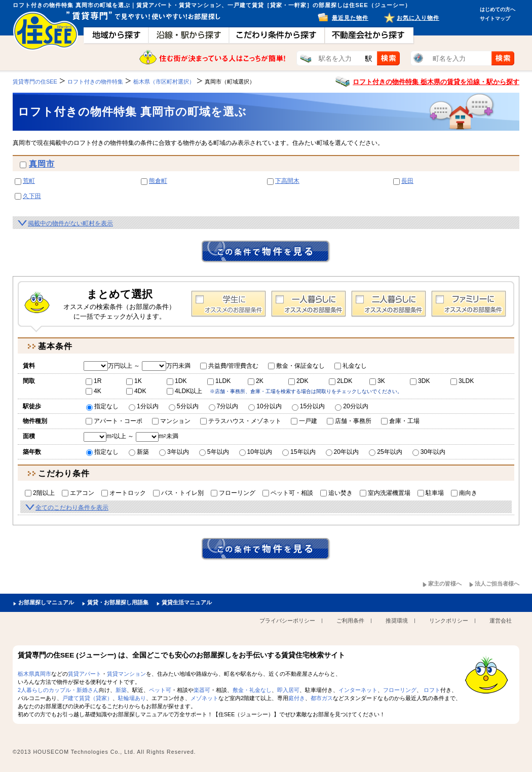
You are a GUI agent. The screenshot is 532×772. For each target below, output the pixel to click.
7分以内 (224, 406)
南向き (464, 493)
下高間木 (287, 181)
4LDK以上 (184, 391)
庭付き (297, 698)
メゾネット (204, 698)
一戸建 (304, 421)
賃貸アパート (85, 674)
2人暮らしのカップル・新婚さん (58, 690)
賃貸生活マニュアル (187, 602)
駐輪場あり (132, 698)
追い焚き (336, 493)
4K (93, 391)
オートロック (124, 493)
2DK (298, 381)
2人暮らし (389, 304)
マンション (171, 421)
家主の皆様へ (445, 584)
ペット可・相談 (288, 493)
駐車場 (431, 493)
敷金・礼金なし (252, 690)
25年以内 (386, 452)
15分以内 (309, 406)
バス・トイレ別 (178, 493)
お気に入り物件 (418, 18)
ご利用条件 (350, 621)
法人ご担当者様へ (497, 584)
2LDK (340, 381)
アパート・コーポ (114, 421)
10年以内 (256, 452)
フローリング (233, 493)
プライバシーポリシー (287, 621)
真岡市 (42, 164)
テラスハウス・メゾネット (241, 421)
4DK (136, 391)
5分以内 (184, 406)
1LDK (219, 381)
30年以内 (429, 452)
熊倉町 (158, 181)
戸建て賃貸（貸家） (87, 698)
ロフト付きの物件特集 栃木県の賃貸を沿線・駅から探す (436, 82)
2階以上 (40, 493)
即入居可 (288, 690)
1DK (177, 381)
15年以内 (299, 452)
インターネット (358, 690)
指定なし (102, 406)
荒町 (29, 181)
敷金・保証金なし (296, 366)
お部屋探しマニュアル (46, 602)
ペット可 (160, 690)
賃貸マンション (126, 674)
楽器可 (202, 690)
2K (256, 381)
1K (134, 381)
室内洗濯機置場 (385, 493)
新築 (139, 452)
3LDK (462, 381)
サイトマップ (495, 18)
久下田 (32, 196)
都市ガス (322, 698)
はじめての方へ (498, 9)
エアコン (78, 493)
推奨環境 (397, 621)
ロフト (432, 690)
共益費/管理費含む (229, 366)
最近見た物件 (350, 18)
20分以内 (352, 406)
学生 (229, 304)
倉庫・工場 (400, 421)
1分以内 (144, 406)
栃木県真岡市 (34, 674)
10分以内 (265, 406)
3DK (420, 381)
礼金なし (351, 366)
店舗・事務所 (349, 421)
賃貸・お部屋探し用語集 (118, 602)
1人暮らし (309, 304)
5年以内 (214, 452)
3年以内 (174, 452)
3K (377, 381)
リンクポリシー (449, 621)
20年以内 (343, 452)
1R (94, 381)
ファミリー (469, 304)
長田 (407, 181)
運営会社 (501, 621)
